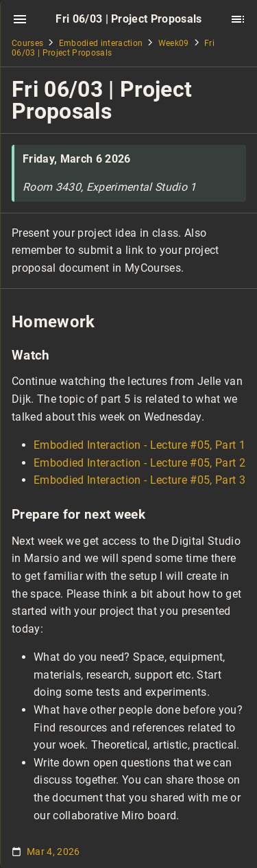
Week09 (174, 43)
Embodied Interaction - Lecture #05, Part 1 (139, 445)
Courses (27, 43)
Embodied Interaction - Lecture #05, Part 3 (139, 480)
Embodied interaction (101, 43)
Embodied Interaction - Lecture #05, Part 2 (139, 463)
